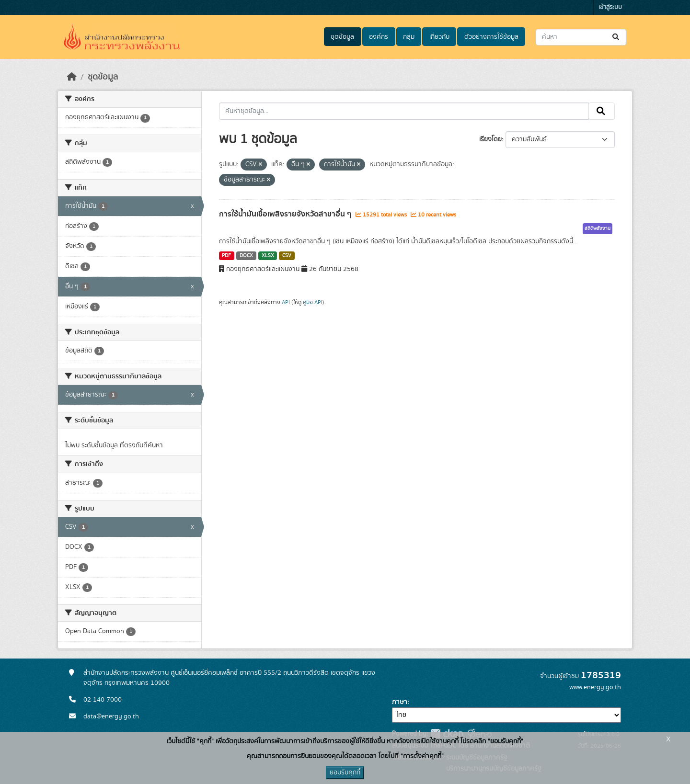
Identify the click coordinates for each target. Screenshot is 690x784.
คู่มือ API (313, 302)
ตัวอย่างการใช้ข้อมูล (491, 37)
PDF (226, 256)
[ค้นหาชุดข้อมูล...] (581, 37)
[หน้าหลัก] (72, 77)
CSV (287, 256)
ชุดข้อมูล (342, 37)
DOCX (246, 256)
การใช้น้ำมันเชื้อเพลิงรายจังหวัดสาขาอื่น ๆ (286, 214)
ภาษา (400, 702)
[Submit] (616, 37)
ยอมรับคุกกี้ (345, 773)
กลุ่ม (409, 37)
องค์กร (379, 37)
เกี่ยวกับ (439, 37)
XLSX (268, 256)
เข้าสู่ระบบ (610, 7)
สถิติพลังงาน (598, 228)
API (286, 302)
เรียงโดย (490, 139)
